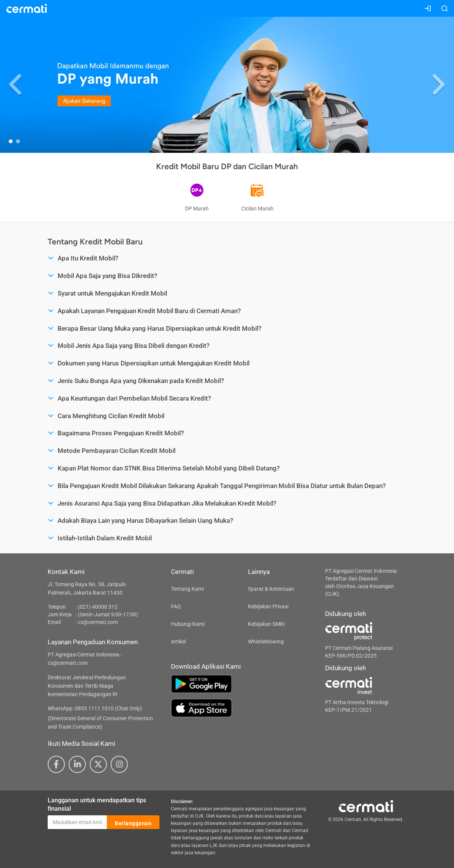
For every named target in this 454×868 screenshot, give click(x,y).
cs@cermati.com (98, 622)
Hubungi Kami (188, 624)
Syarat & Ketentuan (271, 589)
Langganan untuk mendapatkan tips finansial (97, 805)
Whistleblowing (266, 642)
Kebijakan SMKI (266, 624)
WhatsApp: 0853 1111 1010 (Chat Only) (95, 708)
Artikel (178, 642)
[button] (16, 85)
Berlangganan (133, 823)
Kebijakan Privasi (268, 606)
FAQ (176, 606)
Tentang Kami (187, 589)
